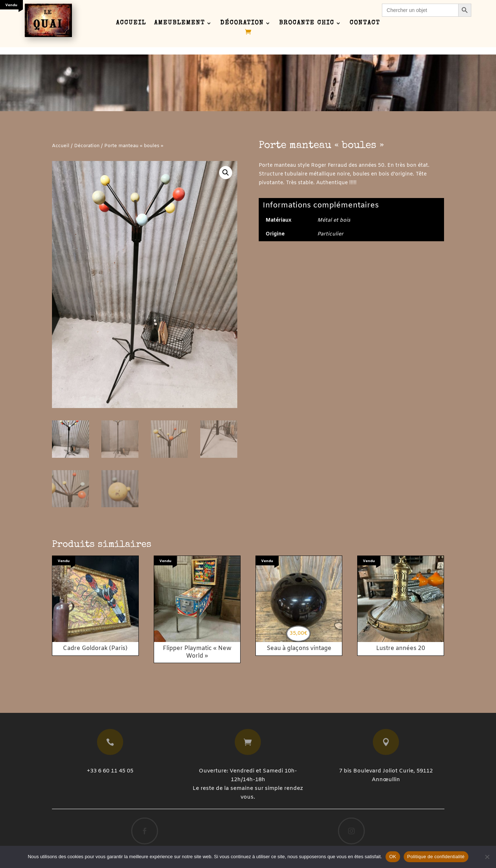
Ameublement (180, 23)
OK (393, 857)
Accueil (131, 23)
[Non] (487, 857)
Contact (365, 23)
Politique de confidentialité (436, 857)
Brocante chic (307, 23)
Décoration (242, 23)
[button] (226, 173)
